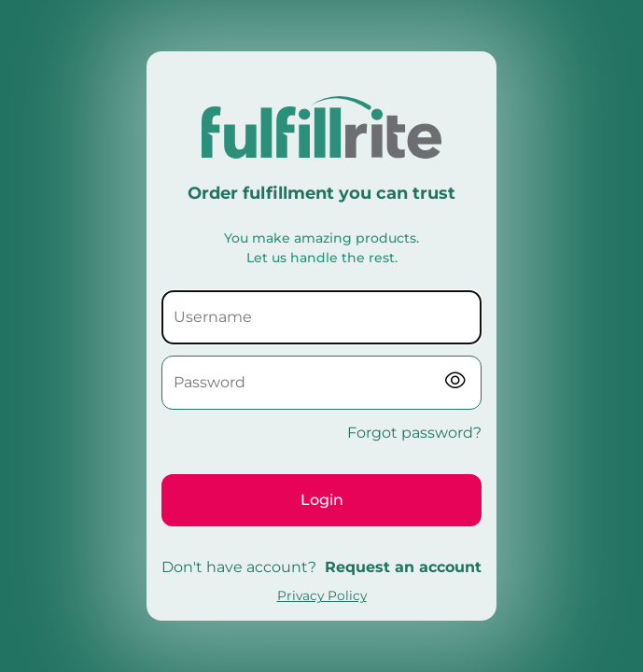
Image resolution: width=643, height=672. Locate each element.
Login (322, 500)
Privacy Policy (322, 595)
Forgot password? (414, 433)
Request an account (403, 567)
